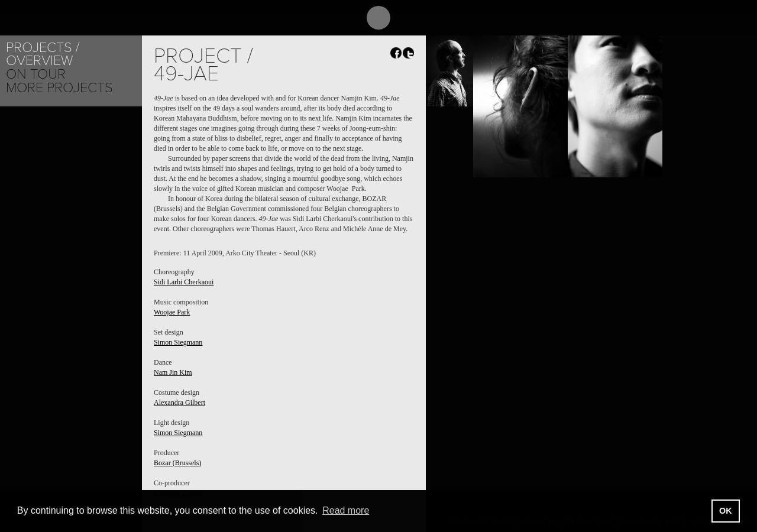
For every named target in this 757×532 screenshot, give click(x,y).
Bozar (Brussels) (177, 463)
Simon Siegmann (178, 342)
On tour (36, 74)
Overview (39, 61)
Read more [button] (346, 510)
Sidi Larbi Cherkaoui (184, 282)
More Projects (59, 88)
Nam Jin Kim (173, 372)
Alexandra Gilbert (179, 403)
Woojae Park (172, 312)
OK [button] (726, 511)
